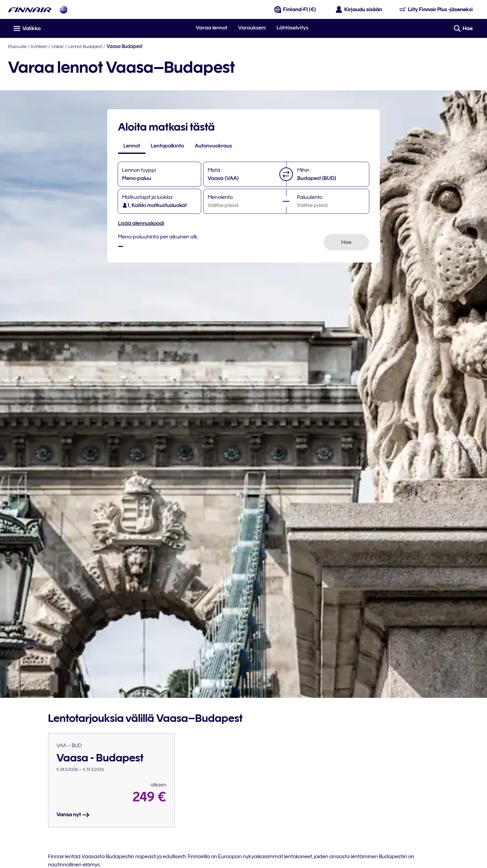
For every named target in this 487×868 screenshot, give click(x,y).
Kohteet (39, 46)
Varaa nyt (73, 815)
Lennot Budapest (85, 46)
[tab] (132, 146)
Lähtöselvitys (293, 28)
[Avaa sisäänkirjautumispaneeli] (359, 9)
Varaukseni (252, 28)
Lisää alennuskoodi (141, 223)
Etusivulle (17, 46)
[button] (286, 174)
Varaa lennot (212, 28)
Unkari (57, 46)
